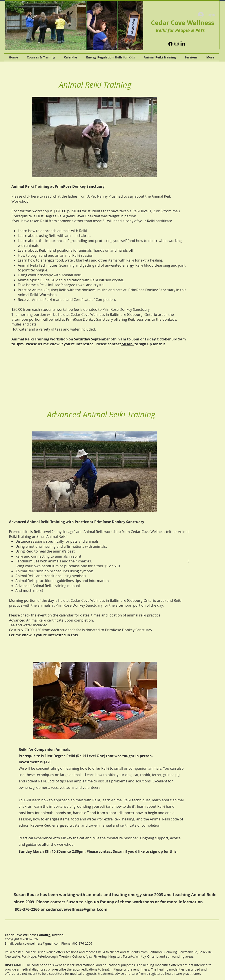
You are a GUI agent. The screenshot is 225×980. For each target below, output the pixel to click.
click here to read (37, 196)
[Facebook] (170, 44)
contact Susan (111, 851)
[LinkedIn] (183, 44)
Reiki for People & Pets (180, 30)
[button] (94, 137)
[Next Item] (137, 26)
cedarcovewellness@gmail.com (77, 909)
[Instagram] (177, 44)
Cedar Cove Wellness (183, 23)
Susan (127, 344)
